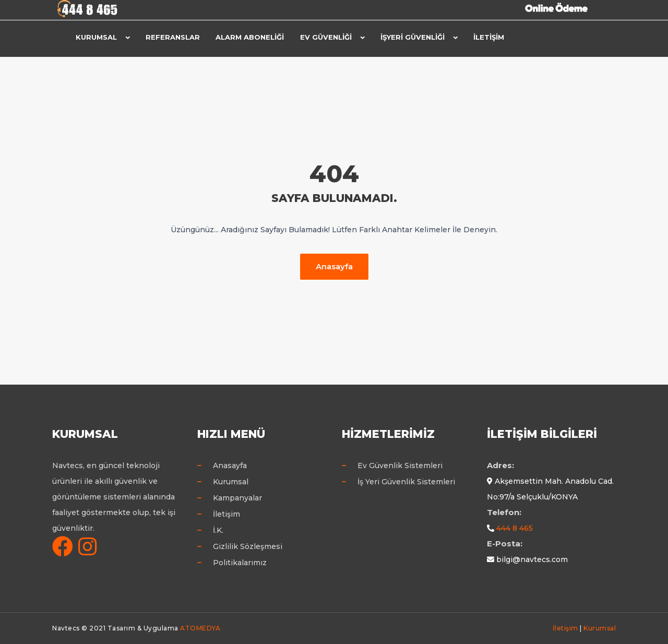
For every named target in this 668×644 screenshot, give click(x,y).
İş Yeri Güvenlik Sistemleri (406, 482)
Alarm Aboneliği (250, 37)
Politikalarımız (240, 563)
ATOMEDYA (200, 628)
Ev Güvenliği (325, 37)
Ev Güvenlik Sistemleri (400, 466)
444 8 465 (515, 528)
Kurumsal (96, 37)
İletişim (488, 37)
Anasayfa (334, 266)
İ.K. (218, 530)
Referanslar (173, 37)
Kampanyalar (237, 498)
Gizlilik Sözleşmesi (248, 546)
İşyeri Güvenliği (412, 37)
